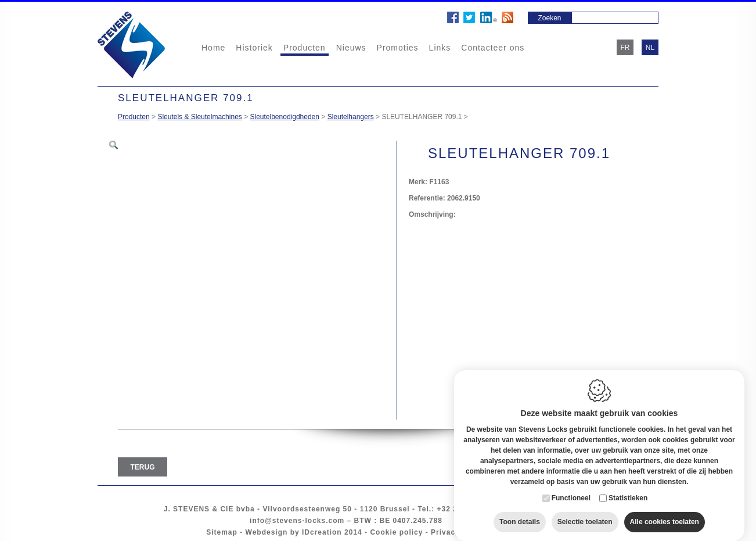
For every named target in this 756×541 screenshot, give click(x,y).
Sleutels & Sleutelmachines (199, 117)
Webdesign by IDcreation (294, 532)
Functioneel (571, 487)
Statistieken (628, 487)
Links (440, 48)
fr (625, 48)
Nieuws (351, 48)
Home (213, 48)
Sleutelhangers (351, 117)
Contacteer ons (493, 48)
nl (650, 48)
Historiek (254, 48)
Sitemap (222, 532)
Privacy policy (458, 532)
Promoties (398, 48)
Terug (143, 467)
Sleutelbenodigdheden (285, 117)
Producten (305, 48)
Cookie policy (396, 532)
